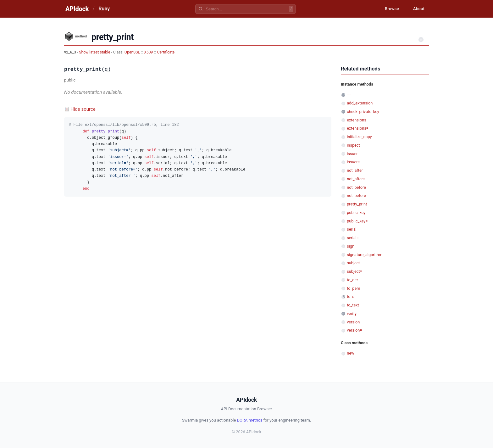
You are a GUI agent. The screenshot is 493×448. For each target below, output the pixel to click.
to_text (353, 305)
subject (353, 263)
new (350, 353)
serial (352, 229)
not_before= (357, 196)
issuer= (353, 162)
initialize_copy (359, 137)
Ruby (104, 9)
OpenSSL (132, 52)
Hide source (83, 109)
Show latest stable (95, 52)
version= (354, 330)
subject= (354, 271)
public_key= (357, 221)
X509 (148, 52)
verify (352, 314)
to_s (351, 297)
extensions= (358, 128)
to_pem (353, 288)
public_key (356, 213)
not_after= (356, 179)
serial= (353, 238)
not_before (356, 187)
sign (351, 246)
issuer (352, 154)
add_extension (360, 103)
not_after (355, 170)
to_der (352, 280)
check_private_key (363, 112)
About (418, 9)
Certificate (166, 52)
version (353, 322)
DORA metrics (250, 420)
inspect (353, 145)
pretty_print (357, 204)
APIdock (77, 9)
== (349, 95)
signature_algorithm (365, 255)
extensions (357, 120)
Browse (389, 9)
